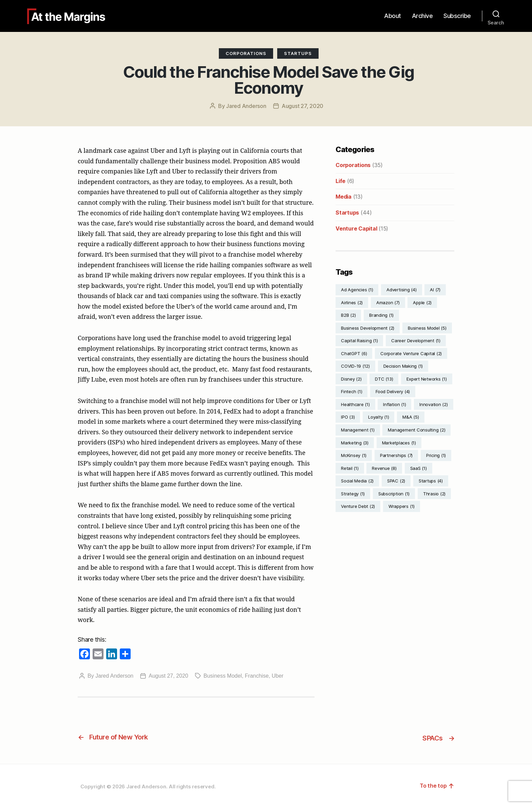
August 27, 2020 (302, 106)
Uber (278, 676)
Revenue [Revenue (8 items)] (384, 468)
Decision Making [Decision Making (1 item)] (403, 366)
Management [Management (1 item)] (358, 430)
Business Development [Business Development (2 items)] (368, 328)
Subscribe (457, 16)
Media (344, 197)
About (393, 16)
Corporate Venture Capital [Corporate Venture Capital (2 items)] (411, 353)
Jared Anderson (246, 106)
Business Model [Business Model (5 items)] (427, 328)
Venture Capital (356, 228)
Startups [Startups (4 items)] (431, 481)
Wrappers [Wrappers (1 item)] (402, 506)
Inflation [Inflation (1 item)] (394, 404)
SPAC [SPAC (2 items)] (396, 481)
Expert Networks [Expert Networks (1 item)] (426, 379)
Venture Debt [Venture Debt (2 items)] (358, 506)
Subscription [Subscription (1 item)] (394, 494)
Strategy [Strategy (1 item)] (353, 494)
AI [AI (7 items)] (435, 290)
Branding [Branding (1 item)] (381, 315)
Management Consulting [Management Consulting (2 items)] (416, 430)
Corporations (246, 53)
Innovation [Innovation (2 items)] (434, 404)
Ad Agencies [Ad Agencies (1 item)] (357, 290)
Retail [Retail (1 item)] (350, 468)
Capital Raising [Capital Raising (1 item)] (359, 341)
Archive (422, 16)
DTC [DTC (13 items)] (384, 379)
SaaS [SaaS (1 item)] (419, 468)
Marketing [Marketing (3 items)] (355, 443)
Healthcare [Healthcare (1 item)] (355, 404)
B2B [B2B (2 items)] (348, 315)
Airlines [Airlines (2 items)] (352, 303)
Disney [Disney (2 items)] (351, 379)
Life (340, 181)
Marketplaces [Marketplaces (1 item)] (399, 443)
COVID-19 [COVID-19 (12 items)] (355, 366)
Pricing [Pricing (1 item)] (436, 455)
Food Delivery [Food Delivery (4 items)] (393, 391)
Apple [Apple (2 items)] (422, 303)
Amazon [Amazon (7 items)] (388, 303)
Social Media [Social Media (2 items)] (357, 481)
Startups (298, 53)
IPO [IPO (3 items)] (348, 417)
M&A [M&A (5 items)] (411, 417)
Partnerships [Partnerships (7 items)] (396, 455)
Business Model (223, 676)
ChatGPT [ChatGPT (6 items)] (354, 353)
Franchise (257, 676)
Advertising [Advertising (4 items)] (401, 290)
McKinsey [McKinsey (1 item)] (354, 455)
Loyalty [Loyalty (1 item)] (378, 417)
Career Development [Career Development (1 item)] (416, 341)
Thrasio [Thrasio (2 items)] (434, 494)
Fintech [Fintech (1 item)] (351, 391)
